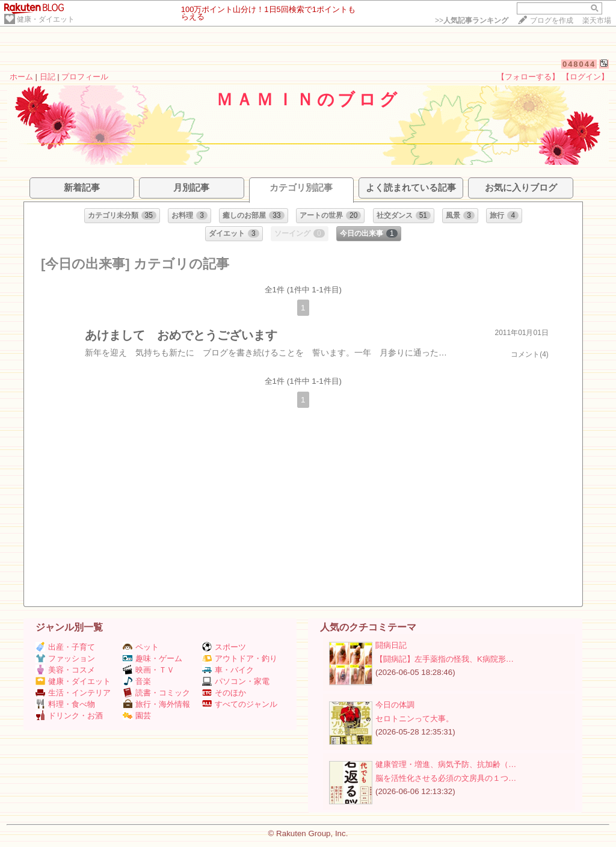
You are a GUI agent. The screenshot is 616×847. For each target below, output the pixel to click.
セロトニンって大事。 (414, 719)
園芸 (137, 716)
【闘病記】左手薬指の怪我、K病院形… (445, 659)
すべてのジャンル (240, 704)
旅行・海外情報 (156, 704)
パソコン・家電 (236, 681)
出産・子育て (65, 647)
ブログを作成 (552, 20)
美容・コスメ (65, 670)
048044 (579, 64)
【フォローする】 (528, 77)
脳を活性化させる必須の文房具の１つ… (446, 778)
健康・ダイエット (46, 19)
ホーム (21, 77)
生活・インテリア (73, 693)
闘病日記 (391, 645)
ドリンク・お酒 (69, 716)
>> (472, 20)
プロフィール (85, 77)
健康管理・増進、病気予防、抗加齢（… (446, 764)
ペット (141, 647)
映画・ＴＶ (149, 670)
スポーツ (224, 647)
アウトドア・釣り (240, 658)
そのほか (224, 693)
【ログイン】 (585, 77)
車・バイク (228, 670)
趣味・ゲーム (152, 658)
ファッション (65, 658)
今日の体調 (395, 705)
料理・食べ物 (65, 704)
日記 (48, 77)
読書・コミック (156, 693)
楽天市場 (597, 20)
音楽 (137, 681)
